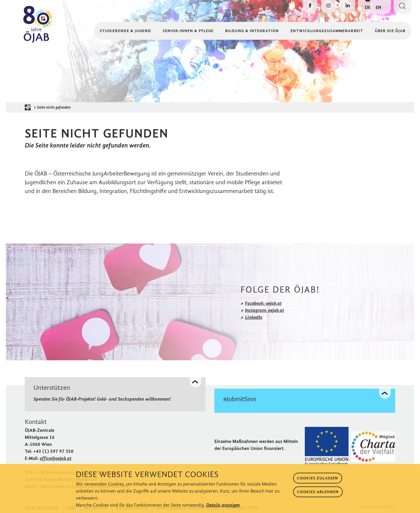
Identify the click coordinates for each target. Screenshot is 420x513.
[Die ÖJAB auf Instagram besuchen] (329, 6)
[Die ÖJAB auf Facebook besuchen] (310, 6)
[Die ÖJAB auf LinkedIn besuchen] (348, 6)
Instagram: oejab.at (265, 310)
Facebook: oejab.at (263, 303)
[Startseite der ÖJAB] (29, 107)
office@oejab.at (56, 457)
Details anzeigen (223, 505)
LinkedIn (254, 317)
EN (378, 7)
